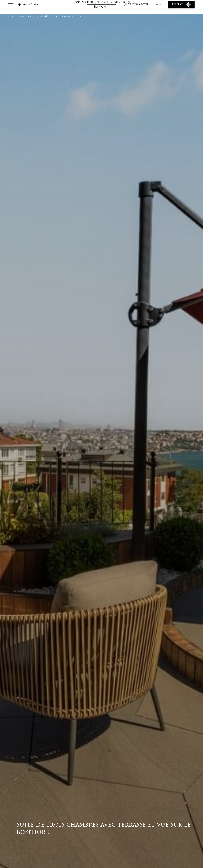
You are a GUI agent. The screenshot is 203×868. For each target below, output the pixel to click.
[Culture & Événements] (148, 12)
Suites (21, 16)
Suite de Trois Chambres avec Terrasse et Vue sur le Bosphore (57, 16)
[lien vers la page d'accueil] (102, 5)
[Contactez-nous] (177, 12)
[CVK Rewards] (51, 12)
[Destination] (120, 12)
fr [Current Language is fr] (158, 5)
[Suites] (34, 12)
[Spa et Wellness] (98, 12)
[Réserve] (181, 5)
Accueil (12, 16)
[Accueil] (20, 12)
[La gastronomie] (73, 12)
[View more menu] (11, 5)
